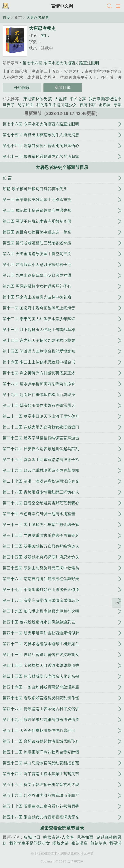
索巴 (45, 35)
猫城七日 (32, 837)
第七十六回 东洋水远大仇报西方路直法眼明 (61, 63)
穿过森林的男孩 (38, 99)
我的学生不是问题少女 (57, 105)
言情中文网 (62, 6)
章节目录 (63, 88)
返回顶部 (117, 603)
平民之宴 (78, 99)
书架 (6, 6)
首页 (6, 17)
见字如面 (26, 105)
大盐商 (61, 99)
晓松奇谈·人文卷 (59, 837)
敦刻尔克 (99, 843)
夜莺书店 (88, 105)
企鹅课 (104, 105)
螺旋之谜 (61, 843)
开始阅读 (22, 88)
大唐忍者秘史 (38, 17)
